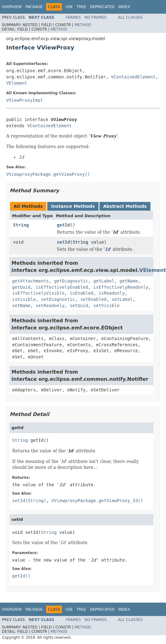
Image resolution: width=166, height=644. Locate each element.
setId (63, 242)
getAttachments (30, 281)
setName (21, 306)
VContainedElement (133, 77)
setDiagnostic (58, 299)
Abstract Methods (125, 206)
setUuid (79, 306)
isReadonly (112, 293)
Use (69, 7)
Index (124, 7)
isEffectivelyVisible (38, 293)
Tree (81, 7)
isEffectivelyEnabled (62, 287)
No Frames (96, 17)
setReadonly (50, 306)
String (21, 225)
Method (83, 25)
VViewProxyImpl (25, 100)
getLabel (104, 281)
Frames (73, 17)
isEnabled (81, 293)
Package (34, 7)
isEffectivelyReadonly (121, 287)
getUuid (21, 287)
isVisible (24, 299)
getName (129, 281)
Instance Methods (73, 206)
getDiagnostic (71, 281)
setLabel (122, 299)
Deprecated (102, 7)
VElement (17, 83)
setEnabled (93, 299)
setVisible (106, 306)
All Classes (130, 17)
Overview (12, 7)
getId (63, 225)
